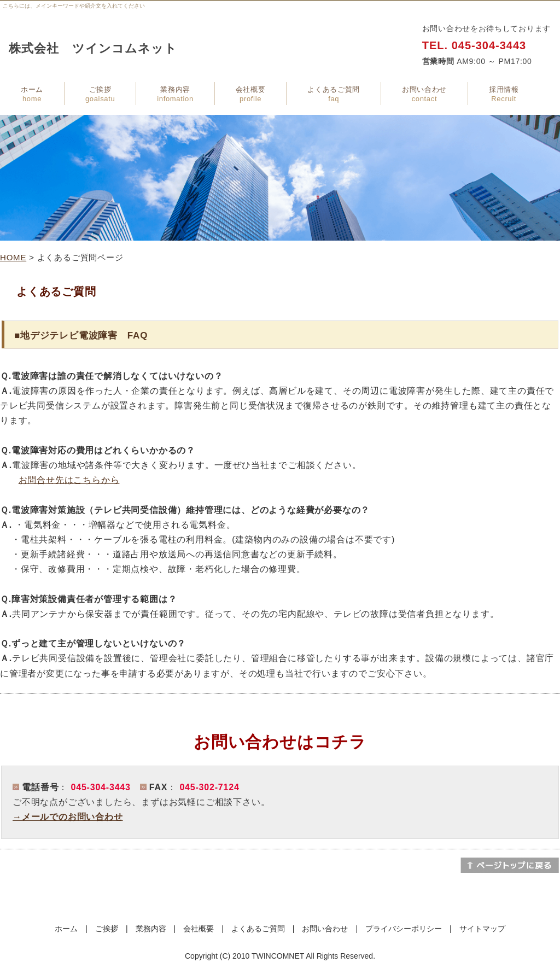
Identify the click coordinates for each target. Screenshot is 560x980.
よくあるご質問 (334, 94)
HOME (13, 257)
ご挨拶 (100, 94)
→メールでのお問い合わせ (68, 817)
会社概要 (251, 94)
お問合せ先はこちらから (69, 480)
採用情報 (504, 94)
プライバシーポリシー (404, 929)
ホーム (32, 94)
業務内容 (175, 94)
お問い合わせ (424, 94)
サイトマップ (482, 929)
